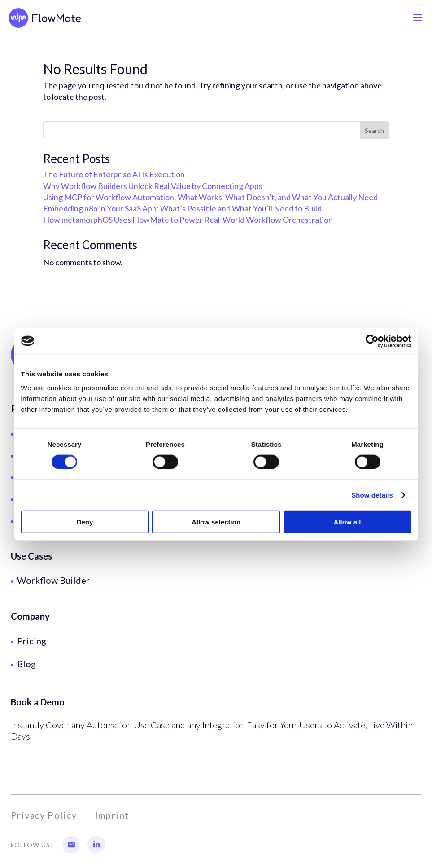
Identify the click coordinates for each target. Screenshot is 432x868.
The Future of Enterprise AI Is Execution (114, 174)
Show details (372, 495)
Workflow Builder (53, 580)
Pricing (32, 641)
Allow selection (216, 522)
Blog (26, 664)
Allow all (347, 522)
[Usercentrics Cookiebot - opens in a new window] (372, 341)
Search (374, 130)
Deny (85, 522)
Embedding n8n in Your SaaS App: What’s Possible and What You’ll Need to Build (182, 208)
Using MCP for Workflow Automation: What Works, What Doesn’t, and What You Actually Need (210, 197)
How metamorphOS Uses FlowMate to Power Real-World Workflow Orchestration (188, 220)
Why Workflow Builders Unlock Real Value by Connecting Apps (153, 186)
